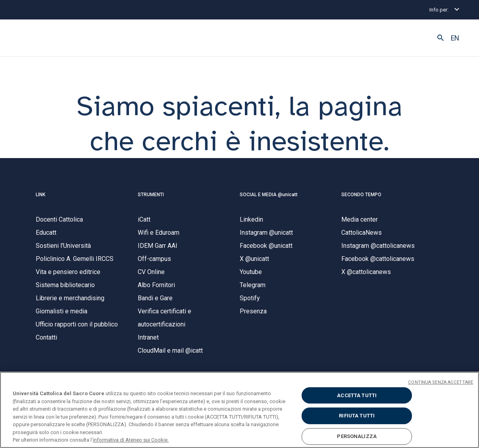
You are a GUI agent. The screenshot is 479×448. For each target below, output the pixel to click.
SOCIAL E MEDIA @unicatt (269, 195)
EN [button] (455, 38)
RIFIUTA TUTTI (357, 416)
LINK (40, 195)
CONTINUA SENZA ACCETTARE (441, 382)
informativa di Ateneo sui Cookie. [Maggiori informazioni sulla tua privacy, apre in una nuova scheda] (131, 440)
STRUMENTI (151, 195)
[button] (441, 38)
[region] (239, 410)
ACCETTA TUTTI (357, 395)
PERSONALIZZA (357, 436)
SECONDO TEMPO (361, 195)
